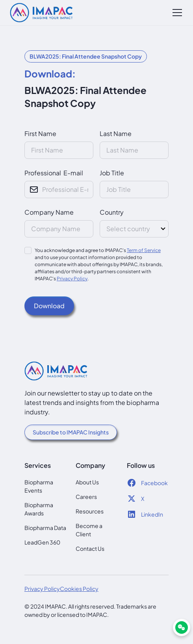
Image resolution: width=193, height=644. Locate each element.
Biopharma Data (45, 528)
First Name (40, 133)
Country (112, 212)
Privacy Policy (72, 279)
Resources (90, 511)
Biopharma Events (39, 486)
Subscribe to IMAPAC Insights (71, 432)
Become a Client (89, 530)
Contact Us (90, 548)
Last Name (116, 133)
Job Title (112, 173)
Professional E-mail (54, 173)
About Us (87, 482)
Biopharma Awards (39, 509)
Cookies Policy (79, 589)
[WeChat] (182, 627)
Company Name (49, 212)
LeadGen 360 (42, 542)
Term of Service (144, 250)
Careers (86, 497)
